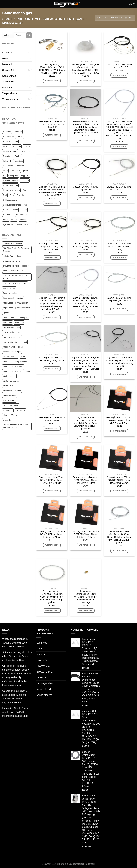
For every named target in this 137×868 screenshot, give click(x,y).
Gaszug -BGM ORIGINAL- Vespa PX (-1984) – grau (52, 359)
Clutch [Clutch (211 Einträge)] (23, 141)
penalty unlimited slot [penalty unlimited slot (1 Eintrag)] (12, 371)
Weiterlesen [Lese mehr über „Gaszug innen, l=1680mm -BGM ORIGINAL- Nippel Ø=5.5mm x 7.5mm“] (119, 491)
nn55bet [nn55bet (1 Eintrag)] (7, 361)
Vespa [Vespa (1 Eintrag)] (6, 415)
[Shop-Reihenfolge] (115, 18)
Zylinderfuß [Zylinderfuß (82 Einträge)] (8, 224)
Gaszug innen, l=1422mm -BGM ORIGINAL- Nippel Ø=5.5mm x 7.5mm (52, 480)
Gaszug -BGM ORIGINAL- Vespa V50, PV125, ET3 (119, 299)
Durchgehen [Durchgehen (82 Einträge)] (25, 151)
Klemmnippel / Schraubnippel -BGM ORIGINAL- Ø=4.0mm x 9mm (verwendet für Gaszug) (86, 597)
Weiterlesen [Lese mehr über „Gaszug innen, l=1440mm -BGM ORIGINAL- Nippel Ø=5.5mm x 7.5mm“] (86, 491)
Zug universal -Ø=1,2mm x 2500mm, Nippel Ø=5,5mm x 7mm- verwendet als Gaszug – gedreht (119, 362)
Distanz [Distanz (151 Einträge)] (27, 146)
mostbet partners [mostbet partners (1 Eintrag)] (10, 356)
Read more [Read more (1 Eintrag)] (8, 410)
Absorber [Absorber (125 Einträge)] (7, 132)
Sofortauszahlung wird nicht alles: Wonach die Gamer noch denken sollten (17, 656)
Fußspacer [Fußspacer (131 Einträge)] (15, 171)
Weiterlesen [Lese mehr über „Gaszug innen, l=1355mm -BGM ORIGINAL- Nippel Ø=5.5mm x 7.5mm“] (86, 545)
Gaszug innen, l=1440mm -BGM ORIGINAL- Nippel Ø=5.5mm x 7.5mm (86, 480)
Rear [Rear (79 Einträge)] (12, 195)
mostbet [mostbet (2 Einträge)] (23, 342)
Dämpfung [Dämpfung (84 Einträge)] (8, 156)
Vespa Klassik (10, 93)
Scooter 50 (8, 70)
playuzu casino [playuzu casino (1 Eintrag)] (10, 396)
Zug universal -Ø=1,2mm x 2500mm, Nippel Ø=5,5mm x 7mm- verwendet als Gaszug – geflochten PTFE (52, 191)
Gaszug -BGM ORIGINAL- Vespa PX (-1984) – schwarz (86, 245)
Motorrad (7, 64)
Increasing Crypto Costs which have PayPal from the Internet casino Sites (15, 712)
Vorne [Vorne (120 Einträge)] (6, 219)
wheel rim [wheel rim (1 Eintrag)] (7, 420)
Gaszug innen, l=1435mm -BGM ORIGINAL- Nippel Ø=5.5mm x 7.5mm (119, 420)
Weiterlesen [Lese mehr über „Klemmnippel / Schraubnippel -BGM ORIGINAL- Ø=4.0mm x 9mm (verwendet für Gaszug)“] (86, 610)
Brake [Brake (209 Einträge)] (20, 137)
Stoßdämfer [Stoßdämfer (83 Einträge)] (8, 215)
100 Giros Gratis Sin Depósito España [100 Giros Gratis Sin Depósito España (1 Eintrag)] (16, 250)
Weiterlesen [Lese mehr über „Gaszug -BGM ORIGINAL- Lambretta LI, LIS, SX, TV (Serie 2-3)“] (52, 135)
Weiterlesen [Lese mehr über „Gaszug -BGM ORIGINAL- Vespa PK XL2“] (86, 198)
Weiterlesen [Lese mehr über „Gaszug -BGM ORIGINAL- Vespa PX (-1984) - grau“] (52, 369)
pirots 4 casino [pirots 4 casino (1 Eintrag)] (9, 376)
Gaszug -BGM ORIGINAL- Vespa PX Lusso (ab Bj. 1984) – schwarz (52, 246)
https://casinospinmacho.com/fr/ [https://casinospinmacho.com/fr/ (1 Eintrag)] (17, 308)
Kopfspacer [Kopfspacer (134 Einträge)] (13, 176)
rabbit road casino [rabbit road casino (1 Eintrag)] (11, 405)
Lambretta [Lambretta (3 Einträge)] (8, 322)
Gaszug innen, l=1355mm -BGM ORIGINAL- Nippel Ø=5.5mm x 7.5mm (86, 534)
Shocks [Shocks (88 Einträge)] (15, 210)
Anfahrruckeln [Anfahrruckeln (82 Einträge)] (9, 137)
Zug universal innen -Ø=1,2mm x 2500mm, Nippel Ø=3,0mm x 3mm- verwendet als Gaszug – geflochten (86, 423)
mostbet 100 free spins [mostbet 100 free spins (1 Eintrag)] (13, 347)
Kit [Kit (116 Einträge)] (4, 176)
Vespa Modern (10, 99)
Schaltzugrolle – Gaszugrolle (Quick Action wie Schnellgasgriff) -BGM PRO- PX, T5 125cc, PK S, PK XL (86, 69)
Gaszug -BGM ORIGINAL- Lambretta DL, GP (119, 66)
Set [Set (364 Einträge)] (26, 205)
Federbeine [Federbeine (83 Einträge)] (8, 166)
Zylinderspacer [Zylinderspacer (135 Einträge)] (22, 224)
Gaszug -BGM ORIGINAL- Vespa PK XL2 (86, 188)
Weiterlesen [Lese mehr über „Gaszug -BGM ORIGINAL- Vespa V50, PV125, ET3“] (119, 309)
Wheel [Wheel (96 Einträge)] (14, 219)
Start (7, 19)
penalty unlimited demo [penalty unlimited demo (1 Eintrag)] (13, 366)
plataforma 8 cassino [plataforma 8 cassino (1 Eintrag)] (12, 391)
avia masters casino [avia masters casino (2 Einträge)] (12, 261)
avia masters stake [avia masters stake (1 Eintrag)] (11, 266)
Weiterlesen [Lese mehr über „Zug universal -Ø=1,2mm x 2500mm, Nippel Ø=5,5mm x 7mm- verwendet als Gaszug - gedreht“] (119, 374)
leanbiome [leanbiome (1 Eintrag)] (19, 322)
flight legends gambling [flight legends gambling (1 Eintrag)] (13, 298)
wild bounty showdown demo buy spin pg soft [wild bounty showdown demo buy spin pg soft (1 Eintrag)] (15, 426)
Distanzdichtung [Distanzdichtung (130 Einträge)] (10, 151)
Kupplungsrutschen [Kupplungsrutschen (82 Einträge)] (11, 190)
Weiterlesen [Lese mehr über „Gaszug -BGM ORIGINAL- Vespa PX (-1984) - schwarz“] (86, 255)
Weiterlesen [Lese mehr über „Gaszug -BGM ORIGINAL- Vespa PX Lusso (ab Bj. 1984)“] (119, 257)
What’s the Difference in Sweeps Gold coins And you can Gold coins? (15, 643)
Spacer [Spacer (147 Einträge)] (24, 210)
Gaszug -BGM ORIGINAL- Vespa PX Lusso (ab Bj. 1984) (119, 246)
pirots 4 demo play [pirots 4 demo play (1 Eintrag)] (11, 381)
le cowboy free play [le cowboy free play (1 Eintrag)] (11, 327)
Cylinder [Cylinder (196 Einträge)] (7, 146)
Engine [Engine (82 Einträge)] (18, 156)
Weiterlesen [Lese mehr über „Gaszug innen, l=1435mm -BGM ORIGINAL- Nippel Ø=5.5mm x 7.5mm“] (119, 431)
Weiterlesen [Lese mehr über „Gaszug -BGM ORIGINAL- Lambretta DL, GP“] (119, 75)
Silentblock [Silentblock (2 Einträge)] (20, 410)
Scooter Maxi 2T (11, 82)
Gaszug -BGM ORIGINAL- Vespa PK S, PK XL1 (119, 188)
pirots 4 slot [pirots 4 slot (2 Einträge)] (8, 386)
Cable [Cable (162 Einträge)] (15, 141)
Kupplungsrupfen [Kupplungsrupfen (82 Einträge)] (10, 185)
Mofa (5, 59)
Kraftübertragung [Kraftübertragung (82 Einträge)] (10, 180)
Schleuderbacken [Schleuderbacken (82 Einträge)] (11, 200)
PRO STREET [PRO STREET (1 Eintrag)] (9, 400)
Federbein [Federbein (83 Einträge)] (18, 161)
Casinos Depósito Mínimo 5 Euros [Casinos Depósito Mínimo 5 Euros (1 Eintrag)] (15, 277)
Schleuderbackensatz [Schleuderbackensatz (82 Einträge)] (12, 205)
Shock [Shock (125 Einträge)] (6, 210)
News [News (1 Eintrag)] (23, 356)
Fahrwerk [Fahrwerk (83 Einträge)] (7, 161)
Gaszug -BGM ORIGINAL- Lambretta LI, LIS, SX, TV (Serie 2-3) (52, 124)
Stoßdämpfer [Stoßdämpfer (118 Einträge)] (22, 215)
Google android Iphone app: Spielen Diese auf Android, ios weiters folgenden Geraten (14, 697)
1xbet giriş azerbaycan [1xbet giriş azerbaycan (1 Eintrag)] (13, 243)
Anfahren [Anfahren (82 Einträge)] (18, 132)
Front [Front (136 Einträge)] (5, 171)
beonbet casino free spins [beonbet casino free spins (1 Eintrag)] (14, 271)
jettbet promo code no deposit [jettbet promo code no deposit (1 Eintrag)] (16, 318)
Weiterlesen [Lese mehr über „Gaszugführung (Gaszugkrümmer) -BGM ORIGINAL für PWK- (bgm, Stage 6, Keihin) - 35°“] (52, 81)
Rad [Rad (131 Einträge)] (5, 195)
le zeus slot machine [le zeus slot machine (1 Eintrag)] (12, 332)
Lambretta (8, 53)
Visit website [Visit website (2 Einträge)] (17, 415)
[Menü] (129, 4)
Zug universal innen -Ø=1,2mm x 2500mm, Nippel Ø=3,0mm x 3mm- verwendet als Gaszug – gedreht (52, 597)
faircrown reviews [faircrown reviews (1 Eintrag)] (11, 293)
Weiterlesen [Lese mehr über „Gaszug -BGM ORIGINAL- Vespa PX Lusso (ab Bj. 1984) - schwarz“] (52, 257)
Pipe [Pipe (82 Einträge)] (24, 190)
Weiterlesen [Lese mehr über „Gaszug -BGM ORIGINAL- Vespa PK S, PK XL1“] (119, 198)
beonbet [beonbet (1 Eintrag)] (26, 266)
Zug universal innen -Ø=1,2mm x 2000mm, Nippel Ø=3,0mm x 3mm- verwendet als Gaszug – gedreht (119, 537)
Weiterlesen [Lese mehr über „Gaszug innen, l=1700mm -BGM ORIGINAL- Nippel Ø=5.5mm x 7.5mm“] (52, 545)
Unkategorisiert (45, 683)
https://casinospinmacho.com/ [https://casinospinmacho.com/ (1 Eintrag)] (16, 303)
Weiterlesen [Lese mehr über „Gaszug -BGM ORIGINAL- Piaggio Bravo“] (52, 428)
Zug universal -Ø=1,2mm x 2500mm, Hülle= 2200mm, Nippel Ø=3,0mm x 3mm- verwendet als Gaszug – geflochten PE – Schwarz (86, 127)
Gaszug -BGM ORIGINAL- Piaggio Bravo (52, 419)
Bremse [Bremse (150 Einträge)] (6, 141)
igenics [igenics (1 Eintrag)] (6, 313)
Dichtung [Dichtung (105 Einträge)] (17, 146)
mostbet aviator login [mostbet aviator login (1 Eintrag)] (12, 352)
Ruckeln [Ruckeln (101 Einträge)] (20, 195)
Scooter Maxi (9, 76)
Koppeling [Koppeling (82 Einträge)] (25, 176)
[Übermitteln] (29, 35)
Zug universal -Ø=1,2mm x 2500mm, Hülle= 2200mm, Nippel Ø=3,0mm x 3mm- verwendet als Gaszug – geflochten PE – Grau (52, 304)
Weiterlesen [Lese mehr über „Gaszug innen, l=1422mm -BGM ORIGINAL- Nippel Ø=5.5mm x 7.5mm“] (52, 491)
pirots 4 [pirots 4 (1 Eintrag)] (27, 371)
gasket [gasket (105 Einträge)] (26, 171)
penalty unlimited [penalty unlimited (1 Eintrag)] (20, 361)
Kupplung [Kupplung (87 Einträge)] (25, 180)
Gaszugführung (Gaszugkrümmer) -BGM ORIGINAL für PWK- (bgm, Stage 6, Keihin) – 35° (52, 69)
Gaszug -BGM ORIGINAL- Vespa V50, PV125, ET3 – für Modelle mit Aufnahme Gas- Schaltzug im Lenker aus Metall (86, 304)
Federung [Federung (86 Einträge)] (20, 166)
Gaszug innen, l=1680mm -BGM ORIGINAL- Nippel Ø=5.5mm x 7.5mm (119, 480)
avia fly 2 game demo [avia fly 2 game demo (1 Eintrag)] (12, 256)
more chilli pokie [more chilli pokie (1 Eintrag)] (10, 342)
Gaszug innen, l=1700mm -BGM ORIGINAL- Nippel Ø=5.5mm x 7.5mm (52, 534)
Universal (7, 88)
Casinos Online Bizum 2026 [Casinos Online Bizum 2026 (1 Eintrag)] (15, 283)
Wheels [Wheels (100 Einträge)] (23, 219)
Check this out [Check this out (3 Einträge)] (9, 288)
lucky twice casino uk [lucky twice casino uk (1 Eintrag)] (12, 337)
